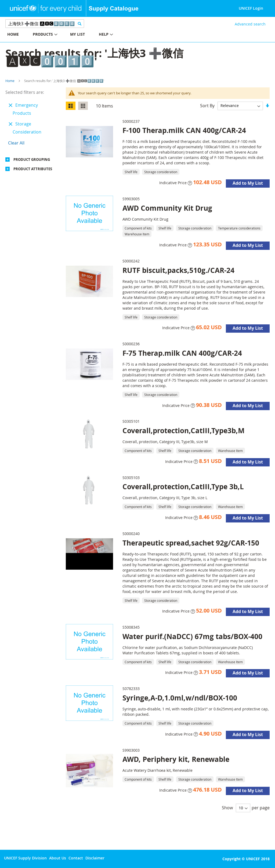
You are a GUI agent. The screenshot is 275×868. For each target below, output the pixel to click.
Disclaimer (95, 858)
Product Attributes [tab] (33, 169)
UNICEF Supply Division (25, 858)
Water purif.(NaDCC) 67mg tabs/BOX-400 (192, 636)
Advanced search (250, 24)
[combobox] (45, 24)
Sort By (207, 105)
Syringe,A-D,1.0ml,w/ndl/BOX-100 (180, 698)
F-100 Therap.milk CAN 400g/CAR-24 (184, 130)
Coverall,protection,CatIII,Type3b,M (184, 431)
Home (10, 81)
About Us (58, 858)
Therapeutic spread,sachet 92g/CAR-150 (191, 543)
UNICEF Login (251, 8)
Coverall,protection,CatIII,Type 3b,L (183, 487)
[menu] (69, 35)
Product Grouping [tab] (32, 159)
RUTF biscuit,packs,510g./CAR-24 (178, 270)
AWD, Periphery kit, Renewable (176, 759)
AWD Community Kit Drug (167, 208)
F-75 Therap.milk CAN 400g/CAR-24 (182, 353)
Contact (76, 858)
